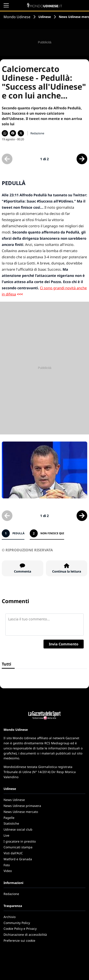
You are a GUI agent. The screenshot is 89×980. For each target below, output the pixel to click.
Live (6, 835)
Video (8, 871)
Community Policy (17, 923)
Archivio (10, 917)
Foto (7, 865)
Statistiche (11, 823)
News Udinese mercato (21, 812)
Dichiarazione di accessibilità (25, 935)
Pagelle (9, 818)
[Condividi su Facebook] (13, 133)
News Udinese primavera (22, 806)
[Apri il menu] (6, 5)
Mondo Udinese (17, 17)
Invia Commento (64, 644)
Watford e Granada (18, 859)
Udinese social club (18, 829)
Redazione (11, 894)
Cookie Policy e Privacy (20, 929)
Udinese (45, 17)
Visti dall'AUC (13, 853)
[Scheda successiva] (82, 159)
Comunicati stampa (18, 847)
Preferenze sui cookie (19, 940)
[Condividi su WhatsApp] (5, 133)
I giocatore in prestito (20, 841)
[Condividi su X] (21, 133)
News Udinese (14, 800)
